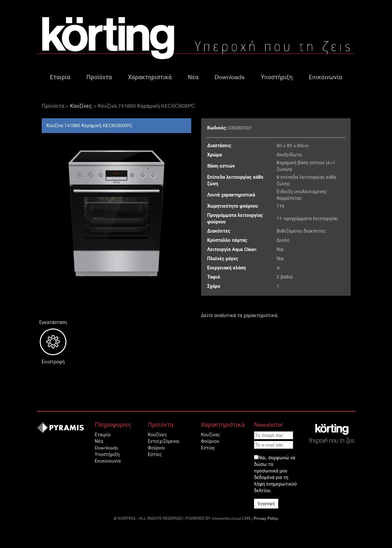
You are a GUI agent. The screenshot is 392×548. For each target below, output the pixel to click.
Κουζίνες (81, 106)
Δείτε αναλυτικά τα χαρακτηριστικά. (240, 315)
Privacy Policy (266, 518)
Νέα (193, 77)
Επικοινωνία (325, 77)
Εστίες (155, 454)
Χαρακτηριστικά (150, 77)
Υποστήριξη (277, 77)
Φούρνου (210, 441)
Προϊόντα (99, 77)
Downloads (230, 77)
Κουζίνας (210, 435)
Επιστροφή (53, 362)
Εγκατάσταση (53, 339)
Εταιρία (60, 77)
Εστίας (208, 448)
